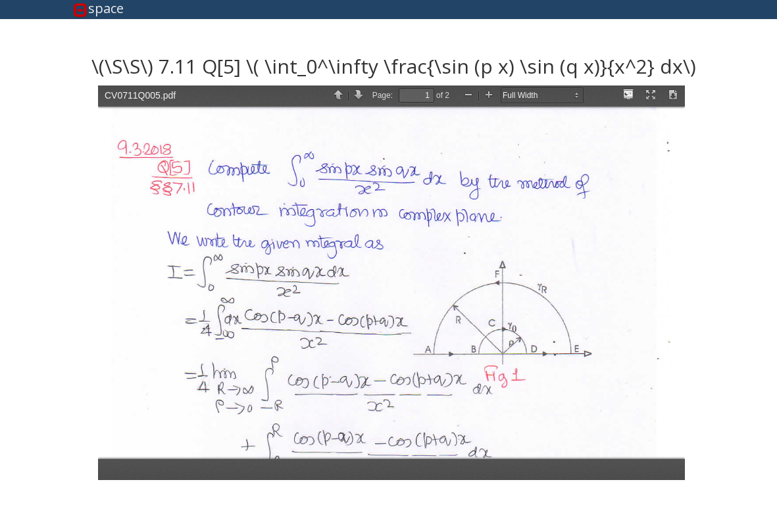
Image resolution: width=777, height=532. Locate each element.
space (106, 9)
